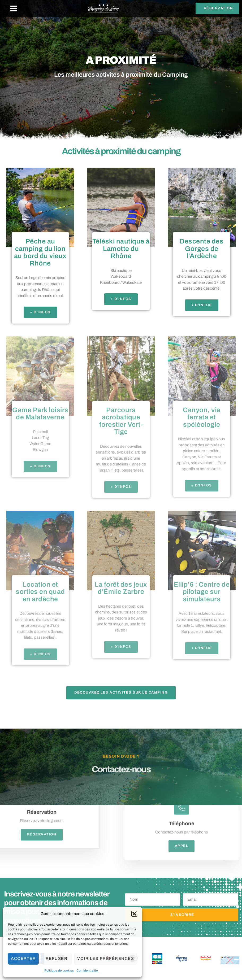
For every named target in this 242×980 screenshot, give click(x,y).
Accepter (23, 959)
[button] (134, 914)
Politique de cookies (59, 970)
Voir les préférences (106, 959)
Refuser (57, 959)
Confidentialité (87, 970)
